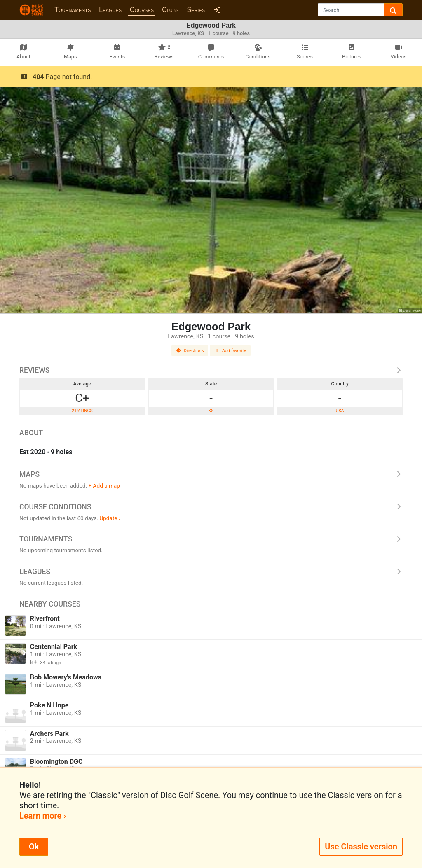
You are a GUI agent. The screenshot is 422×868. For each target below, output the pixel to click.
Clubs (170, 10)
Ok (34, 847)
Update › (110, 518)
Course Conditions (211, 507)
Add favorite (230, 351)
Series (196, 10)
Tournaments (73, 10)
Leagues (110, 10)
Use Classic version (361, 847)
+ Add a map (104, 485)
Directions (190, 351)
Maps (211, 474)
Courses (142, 10)
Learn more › (43, 816)
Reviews (211, 370)
